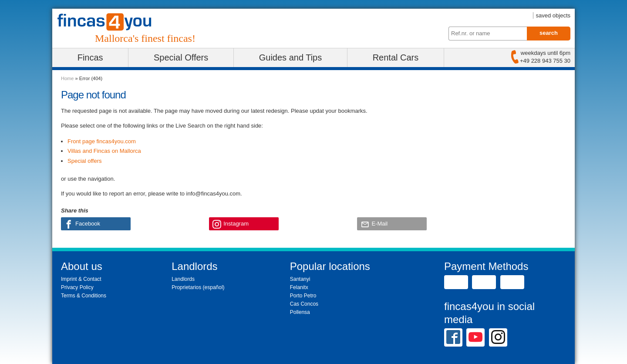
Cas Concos (304, 304)
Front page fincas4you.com (102, 141)
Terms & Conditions (84, 296)
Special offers (85, 161)
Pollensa (300, 312)
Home (67, 78)
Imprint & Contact (81, 279)
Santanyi (300, 279)
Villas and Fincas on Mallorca (104, 151)
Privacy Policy (77, 287)
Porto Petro (303, 296)
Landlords (183, 279)
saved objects (553, 15)
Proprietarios (186, 287)
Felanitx (299, 287)
